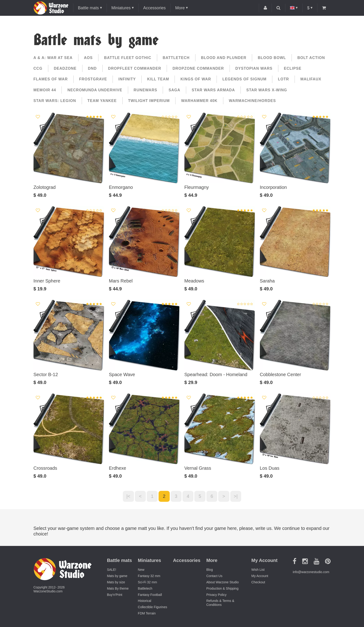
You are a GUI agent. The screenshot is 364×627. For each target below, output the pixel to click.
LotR (283, 79)
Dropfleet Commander (135, 68)
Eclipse (293, 68)
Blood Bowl (272, 58)
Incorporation (273, 187)
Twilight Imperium (149, 101)
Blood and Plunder (224, 58)
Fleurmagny (197, 187)
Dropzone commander (198, 68)
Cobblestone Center (280, 374)
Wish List (258, 570)
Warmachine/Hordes (252, 101)
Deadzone (65, 68)
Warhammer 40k (199, 101)
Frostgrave (93, 79)
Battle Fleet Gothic (128, 58)
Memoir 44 (45, 90)
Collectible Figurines (153, 607)
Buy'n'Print (115, 595)
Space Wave (122, 374)
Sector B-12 (46, 374)
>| (236, 496)
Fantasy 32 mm (149, 576)
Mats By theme (118, 588)
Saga (174, 90)
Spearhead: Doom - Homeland (216, 374)
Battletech (176, 58)
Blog (210, 570)
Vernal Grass (198, 468)
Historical (145, 601)
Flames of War (51, 79)
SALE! (112, 570)
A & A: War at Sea (53, 58)
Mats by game (117, 576)
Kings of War (196, 79)
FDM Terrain (147, 614)
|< (128, 496)
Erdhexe (118, 468)
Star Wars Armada (213, 90)
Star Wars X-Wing (267, 90)
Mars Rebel (121, 281)
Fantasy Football (150, 595)
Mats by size (116, 582)
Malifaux (311, 79)
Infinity (127, 79)
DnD (92, 68)
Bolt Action (311, 58)
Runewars (146, 90)
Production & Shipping (223, 588)
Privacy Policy (216, 595)
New (141, 570)
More (180, 8)
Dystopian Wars (254, 68)
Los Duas (270, 468)
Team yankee (102, 101)
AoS (88, 58)
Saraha (267, 281)
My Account (260, 576)
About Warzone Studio (223, 582)
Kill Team (158, 79)
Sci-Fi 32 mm (147, 582)
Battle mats (88, 8)
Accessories (154, 8)
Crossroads (45, 468)
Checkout (258, 582)
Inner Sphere (47, 281)
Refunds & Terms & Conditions (220, 603)
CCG (38, 68)
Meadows (194, 281)
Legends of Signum (244, 79)
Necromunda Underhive (95, 90)
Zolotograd (45, 187)
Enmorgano (121, 187)
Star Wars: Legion (55, 101)
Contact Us (214, 576)
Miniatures (121, 8)
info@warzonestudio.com (311, 572)
